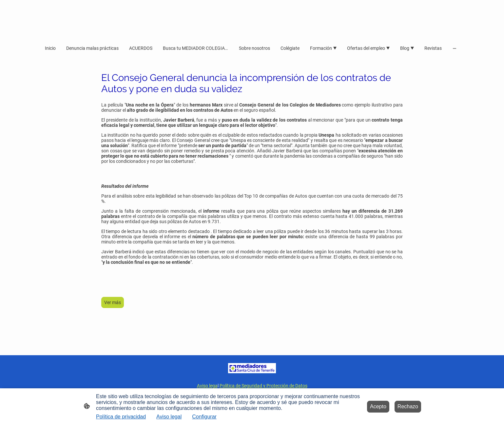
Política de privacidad (121, 417)
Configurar (204, 417)
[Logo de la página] (252, 368)
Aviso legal (169, 417)
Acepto (378, 406)
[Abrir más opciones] (455, 48)
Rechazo (408, 406)
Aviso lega (207, 386)
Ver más (113, 302)
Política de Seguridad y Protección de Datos (263, 386)
